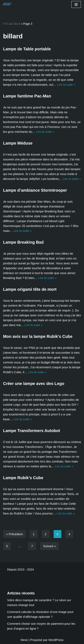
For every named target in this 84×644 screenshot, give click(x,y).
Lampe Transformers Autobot (31, 431)
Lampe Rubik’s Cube (23, 478)
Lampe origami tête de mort (30, 289)
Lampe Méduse (18, 143)
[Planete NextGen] (8, 5)
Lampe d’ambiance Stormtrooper (35, 190)
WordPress (56, 640)
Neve (24, 640)
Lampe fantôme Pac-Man (27, 96)
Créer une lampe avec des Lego (34, 384)
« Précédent (14, 534)
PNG (6, 24)
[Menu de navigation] (76, 4)
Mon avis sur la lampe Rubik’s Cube (38, 336)
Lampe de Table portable (27, 49)
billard (16, 24)
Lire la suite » (66, 85)
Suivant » (50, 546)
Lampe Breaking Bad (23, 242)
